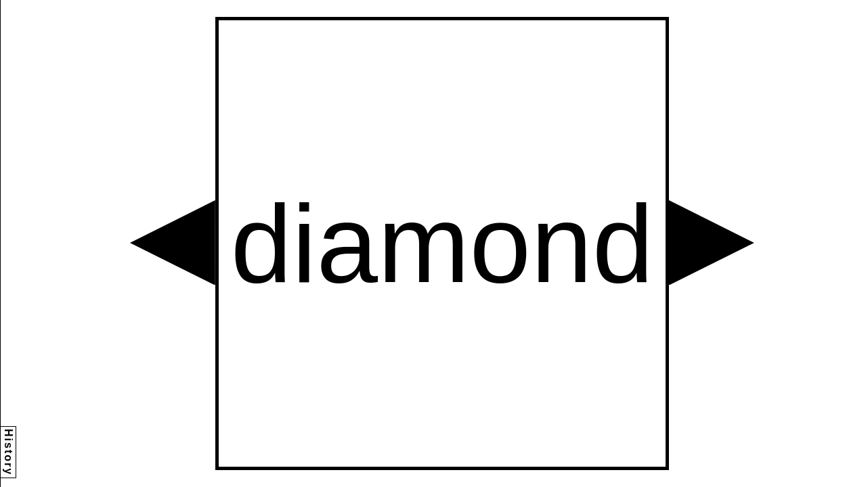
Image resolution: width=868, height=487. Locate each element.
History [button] (8, 452)
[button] (173, 243)
